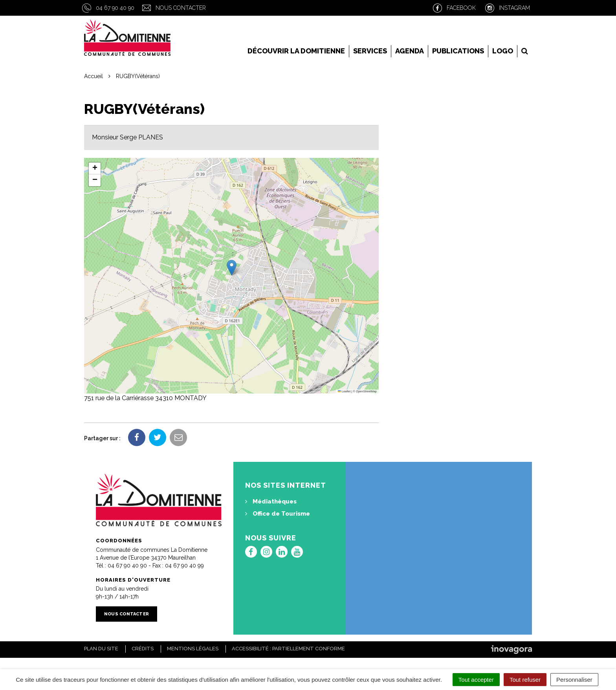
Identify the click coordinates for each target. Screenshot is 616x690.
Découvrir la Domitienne (296, 51)
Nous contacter (181, 8)
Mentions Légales (193, 649)
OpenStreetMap (366, 391)
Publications (458, 51)
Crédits (143, 649)
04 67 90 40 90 (115, 8)
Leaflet (344, 391)
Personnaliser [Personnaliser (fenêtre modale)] (574, 680)
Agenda (410, 51)
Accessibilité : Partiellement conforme (288, 649)
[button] (232, 268)
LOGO (503, 51)
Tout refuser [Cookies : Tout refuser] (525, 680)
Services (370, 51)
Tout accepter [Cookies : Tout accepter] (476, 680)
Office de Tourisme (278, 514)
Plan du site (101, 649)
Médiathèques (271, 501)
